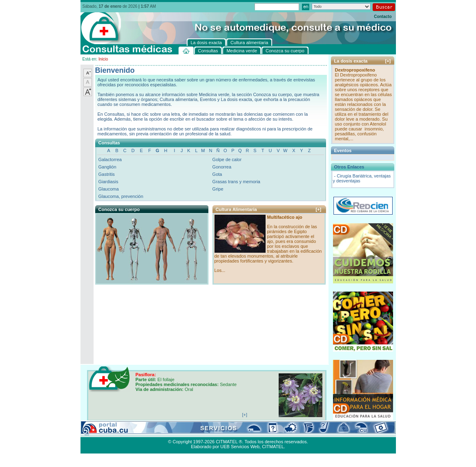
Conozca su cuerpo (171, 432)
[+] (319, 209)
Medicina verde (132, 432)
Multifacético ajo (285, 217)
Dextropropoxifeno (355, 70)
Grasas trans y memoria (236, 182)
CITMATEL (273, 447)
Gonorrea (222, 167)
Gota (217, 174)
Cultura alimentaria (247, 432)
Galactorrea (110, 159)
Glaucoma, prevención (121, 196)
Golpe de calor (227, 159)
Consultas (103, 432)
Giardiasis (108, 182)
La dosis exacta (209, 432)
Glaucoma (109, 189)
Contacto (383, 17)
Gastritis (107, 174)
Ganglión (107, 167)
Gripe (218, 189)
